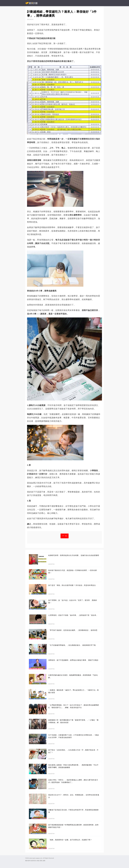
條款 (38, 861)
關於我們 (28, 861)
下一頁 (65, 536)
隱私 (41, 861)
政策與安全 (34, 861)
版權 (44, 861)
